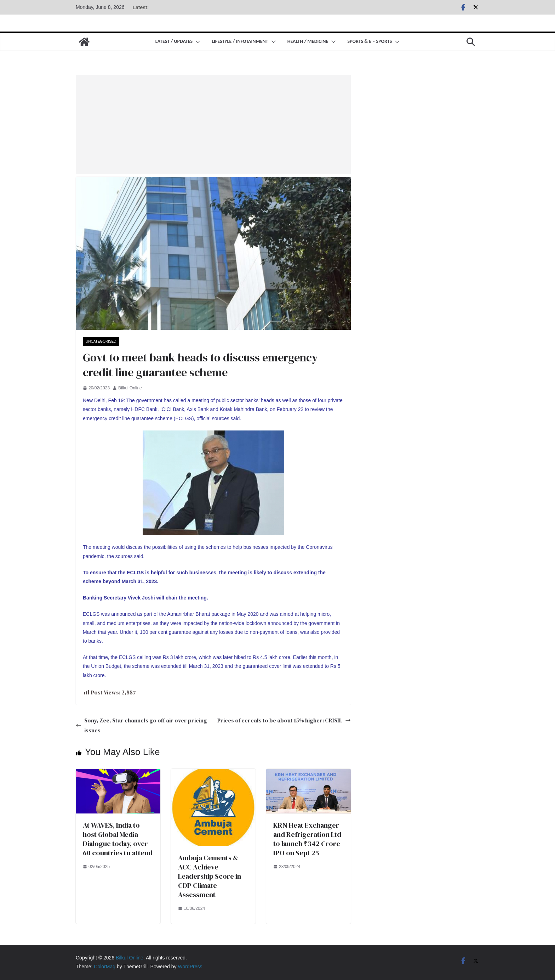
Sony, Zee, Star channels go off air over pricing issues (141, 725)
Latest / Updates (174, 41)
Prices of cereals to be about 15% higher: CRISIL (284, 720)
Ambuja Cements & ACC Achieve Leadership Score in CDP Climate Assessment (210, 876)
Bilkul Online (130, 388)
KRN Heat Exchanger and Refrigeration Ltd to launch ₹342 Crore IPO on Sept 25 (307, 839)
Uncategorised (101, 341)
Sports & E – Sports (370, 41)
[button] (196, 42)
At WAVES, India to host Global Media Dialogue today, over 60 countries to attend (118, 839)
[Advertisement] (213, 124)
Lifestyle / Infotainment (240, 41)
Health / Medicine (308, 41)
